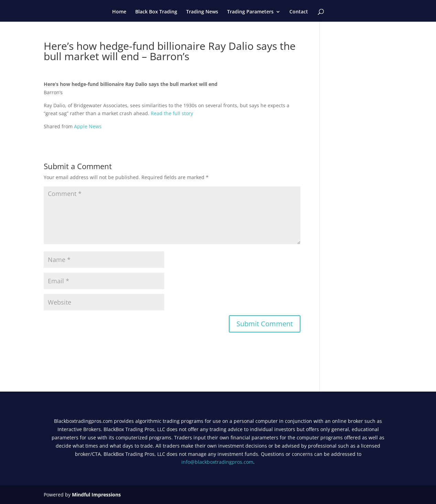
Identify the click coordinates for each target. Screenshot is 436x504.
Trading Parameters (250, 12)
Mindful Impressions (96, 495)
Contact (299, 12)
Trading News (202, 12)
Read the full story (172, 113)
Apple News (88, 126)
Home (119, 12)
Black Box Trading (156, 12)
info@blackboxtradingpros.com (217, 462)
